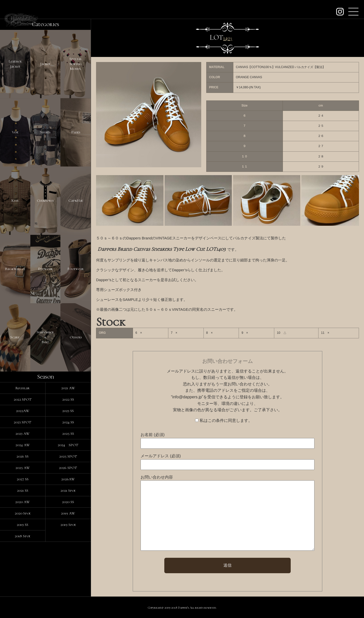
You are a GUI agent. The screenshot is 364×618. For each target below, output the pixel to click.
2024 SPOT (68, 445)
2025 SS (68, 434)
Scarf (15, 337)
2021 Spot (68, 490)
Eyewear (45, 269)
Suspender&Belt (45, 337)
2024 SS (68, 422)
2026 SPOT (68, 468)
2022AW (23, 411)
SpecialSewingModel (76, 64)
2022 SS (68, 399)
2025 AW (23, 468)
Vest (15, 132)
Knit (15, 200)
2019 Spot (68, 525)
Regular (22, 388)
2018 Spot (22, 536)
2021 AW (68, 388)
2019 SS (22, 525)
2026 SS (22, 456)
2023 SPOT (22, 422)
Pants (76, 132)
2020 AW (22, 502)
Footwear (76, 269)
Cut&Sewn (45, 200)
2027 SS (23, 479)
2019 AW (68, 513)
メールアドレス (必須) (161, 456)
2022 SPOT (23, 399)
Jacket (45, 64)
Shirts (45, 132)
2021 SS (23, 490)
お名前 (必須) (153, 435)
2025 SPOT (68, 456)
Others (76, 337)
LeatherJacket (15, 64)
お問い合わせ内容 (157, 477)
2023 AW (22, 434)
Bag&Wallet (15, 269)
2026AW (68, 479)
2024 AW (23, 445)
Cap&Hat (76, 200)
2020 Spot (23, 513)
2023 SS (68, 411)
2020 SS (68, 502)
